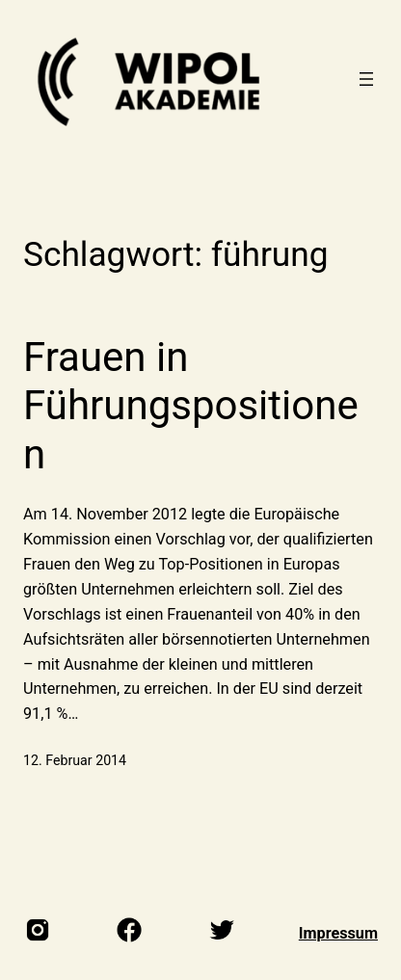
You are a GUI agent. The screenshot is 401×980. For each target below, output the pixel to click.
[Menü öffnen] (366, 79)
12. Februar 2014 (75, 760)
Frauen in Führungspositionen (191, 406)
